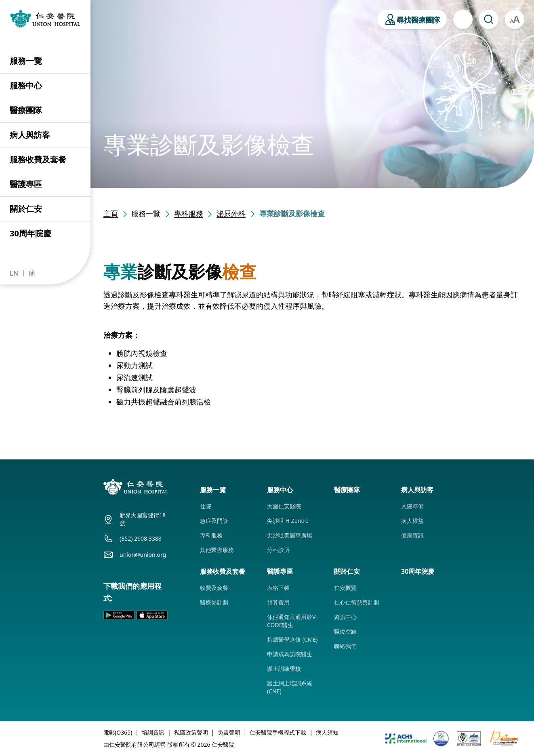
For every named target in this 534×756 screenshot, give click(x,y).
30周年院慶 (30, 233)
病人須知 (327, 732)
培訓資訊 (153, 732)
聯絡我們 (345, 646)
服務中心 (26, 85)
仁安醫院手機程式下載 (278, 732)
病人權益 (412, 521)
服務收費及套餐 (38, 159)
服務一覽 (26, 61)
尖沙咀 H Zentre (288, 521)
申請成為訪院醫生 (290, 654)
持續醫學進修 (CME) (292, 639)
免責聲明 (229, 732)
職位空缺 (345, 631)
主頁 (111, 213)
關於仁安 (26, 209)
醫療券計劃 (214, 602)
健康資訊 (412, 535)
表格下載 (278, 588)
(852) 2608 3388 (141, 538)
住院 (206, 506)
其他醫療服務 (217, 550)
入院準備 (412, 506)
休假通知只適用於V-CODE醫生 (292, 621)
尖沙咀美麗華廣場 (290, 535)
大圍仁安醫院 (284, 506)
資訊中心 (345, 617)
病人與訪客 (30, 135)
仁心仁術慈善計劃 (357, 602)
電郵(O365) (118, 732)
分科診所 (278, 550)
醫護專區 (26, 184)
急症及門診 (214, 521)
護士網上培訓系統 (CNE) (290, 687)
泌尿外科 (231, 213)
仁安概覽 (345, 588)
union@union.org (143, 555)
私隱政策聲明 (191, 732)
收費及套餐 (214, 588)
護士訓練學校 (284, 669)
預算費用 (278, 602)
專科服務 (189, 213)
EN (14, 273)
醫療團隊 (26, 110)
